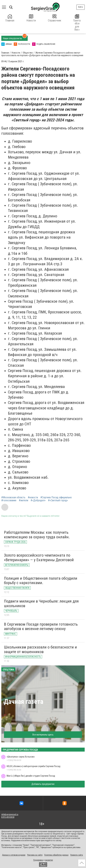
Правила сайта (77, 855)
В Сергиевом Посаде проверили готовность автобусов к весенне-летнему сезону (41, 627)
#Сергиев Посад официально (56, 497)
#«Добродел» (38, 500)
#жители (24, 500)
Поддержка (38, 860)
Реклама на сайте (35, 855)
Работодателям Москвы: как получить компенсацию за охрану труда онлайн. (37, 535)
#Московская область (13, 497)
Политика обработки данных (56, 855)
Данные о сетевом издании (14, 855)
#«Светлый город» (58, 500)
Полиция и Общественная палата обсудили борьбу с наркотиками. (41, 581)
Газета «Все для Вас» (77, 23)
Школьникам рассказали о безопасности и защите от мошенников (40, 649)
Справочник (55, 18)
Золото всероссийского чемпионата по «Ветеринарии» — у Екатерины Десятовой (39, 558)
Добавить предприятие (43, 784)
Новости (31, 18)
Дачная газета (24, 702)
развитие (49, 860)
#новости (33, 497)
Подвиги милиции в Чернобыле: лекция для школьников (41, 604)
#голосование (9, 500)
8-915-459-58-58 (8, 817)
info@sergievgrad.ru (10, 814)
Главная (10, 18)
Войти (81, 7)
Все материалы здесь (43, 735)
